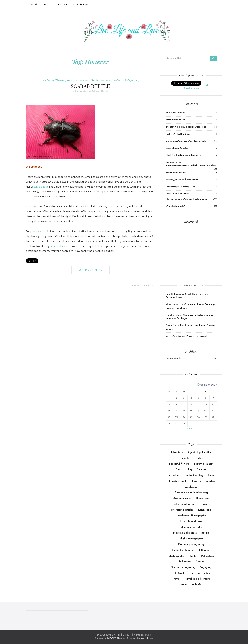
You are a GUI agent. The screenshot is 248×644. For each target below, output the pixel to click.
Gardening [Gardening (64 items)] (191, 487)
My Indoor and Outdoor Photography (115, 80)
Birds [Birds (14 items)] (179, 470)
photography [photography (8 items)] (176, 556)
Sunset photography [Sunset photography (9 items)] (183, 568)
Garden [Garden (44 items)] (210, 481)
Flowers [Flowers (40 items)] (197, 481)
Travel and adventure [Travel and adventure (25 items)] (197, 579)
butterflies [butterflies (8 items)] (174, 476)
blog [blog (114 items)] (189, 470)
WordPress (147, 639)
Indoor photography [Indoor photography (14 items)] (185, 504)
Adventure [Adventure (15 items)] (177, 453)
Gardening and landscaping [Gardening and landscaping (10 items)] (191, 493)
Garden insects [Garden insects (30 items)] (182, 499)
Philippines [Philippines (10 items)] (204, 550)
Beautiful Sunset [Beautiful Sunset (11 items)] (203, 464)
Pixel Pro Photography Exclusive (183, 155)
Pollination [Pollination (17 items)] (207, 556)
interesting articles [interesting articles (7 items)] (182, 510)
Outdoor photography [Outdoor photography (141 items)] (191, 545)
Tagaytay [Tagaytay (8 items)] (206, 568)
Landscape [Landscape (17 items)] (205, 510)
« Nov (190, 429)
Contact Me (81, 4)
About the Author (56, 4)
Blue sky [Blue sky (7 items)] (202, 470)
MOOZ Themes (116, 639)
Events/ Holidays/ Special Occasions (186, 127)
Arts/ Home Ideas (175, 120)
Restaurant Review (176, 173)
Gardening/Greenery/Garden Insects (65, 80)
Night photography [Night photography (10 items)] (191, 539)
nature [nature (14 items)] (205, 533)
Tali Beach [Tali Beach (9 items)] (179, 573)
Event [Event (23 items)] (211, 476)
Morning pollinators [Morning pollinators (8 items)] (185, 533)
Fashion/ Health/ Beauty (179, 134)
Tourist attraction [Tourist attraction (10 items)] (200, 573)
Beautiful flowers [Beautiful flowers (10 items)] (179, 464)
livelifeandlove (82, 91)
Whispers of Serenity (197, 336)
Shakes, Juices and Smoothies (182, 180)
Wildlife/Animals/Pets (178, 206)
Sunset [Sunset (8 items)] (200, 562)
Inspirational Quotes (177, 148)
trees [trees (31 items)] (184, 585)
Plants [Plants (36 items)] (192, 556)
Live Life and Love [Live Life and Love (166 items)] (191, 522)
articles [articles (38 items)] (198, 458)
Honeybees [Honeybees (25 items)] (202, 499)
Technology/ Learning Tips (180, 187)
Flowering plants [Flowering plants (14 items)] (177, 481)
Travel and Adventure (177, 194)
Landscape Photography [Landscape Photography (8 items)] (191, 516)
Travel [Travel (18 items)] (176, 579)
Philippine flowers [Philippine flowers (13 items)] (182, 550)
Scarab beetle (40, 187)
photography (38, 231)
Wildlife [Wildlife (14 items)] (197, 585)
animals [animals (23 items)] (184, 458)
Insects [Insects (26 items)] (206, 504)
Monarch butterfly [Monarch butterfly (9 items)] (191, 527)
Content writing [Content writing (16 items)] (194, 476)
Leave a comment (144, 285)
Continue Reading (91, 270)
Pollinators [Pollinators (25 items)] (185, 562)
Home (35, 4)
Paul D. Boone (173, 294)
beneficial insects (60, 246)
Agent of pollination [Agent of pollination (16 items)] (200, 453)
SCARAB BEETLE (90, 86)
